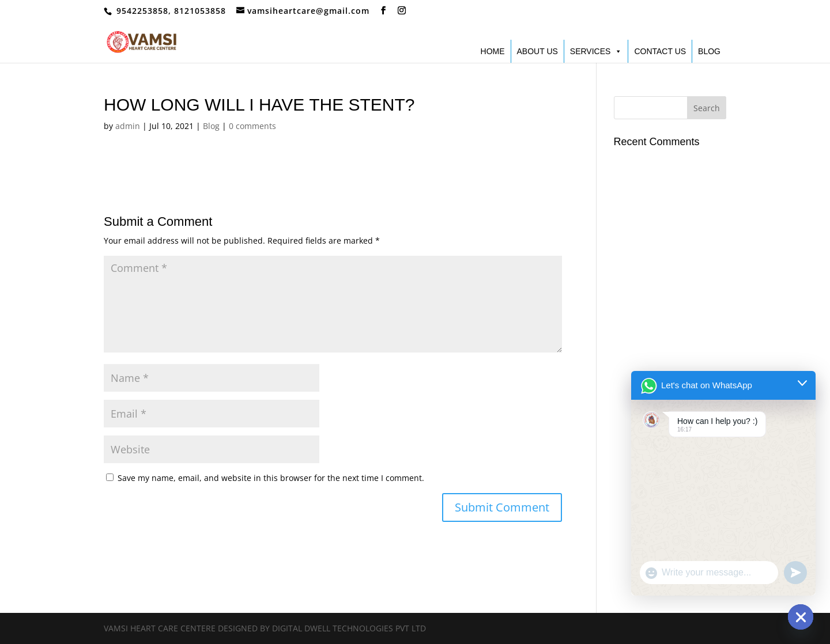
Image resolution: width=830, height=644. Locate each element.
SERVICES (596, 51)
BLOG (709, 51)
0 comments (252, 126)
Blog (211, 126)
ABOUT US (537, 51)
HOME (493, 51)
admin (128, 126)
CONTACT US (660, 51)
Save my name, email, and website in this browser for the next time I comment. (271, 478)
